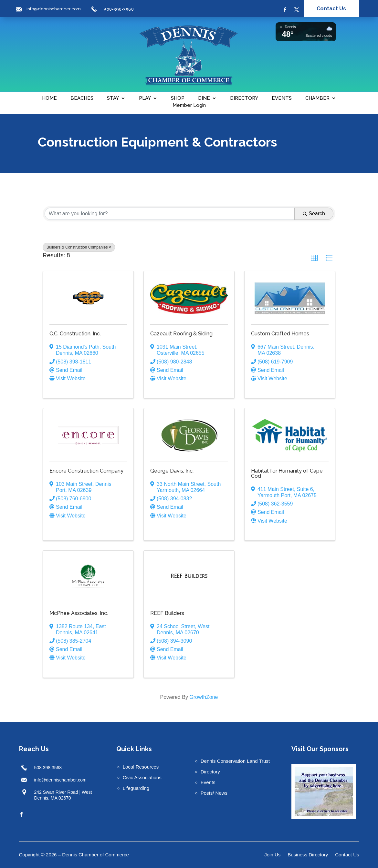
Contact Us (331, 9)
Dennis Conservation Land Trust (235, 761)
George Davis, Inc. (172, 471)
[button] (314, 258)
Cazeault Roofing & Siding (181, 334)
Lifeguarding (136, 788)
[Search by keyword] (170, 214)
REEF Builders (167, 613)
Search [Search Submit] (314, 214)
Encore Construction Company (86, 471)
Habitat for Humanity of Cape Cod (287, 473)
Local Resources (141, 767)
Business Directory (308, 855)
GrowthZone (204, 697)
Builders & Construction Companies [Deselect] (79, 247)
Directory (210, 772)
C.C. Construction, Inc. (75, 334)
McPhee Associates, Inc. (79, 613)
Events (208, 782)
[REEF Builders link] (189, 576)
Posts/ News (214, 793)
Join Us (272, 855)
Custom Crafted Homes (280, 334)
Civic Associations (142, 777)
